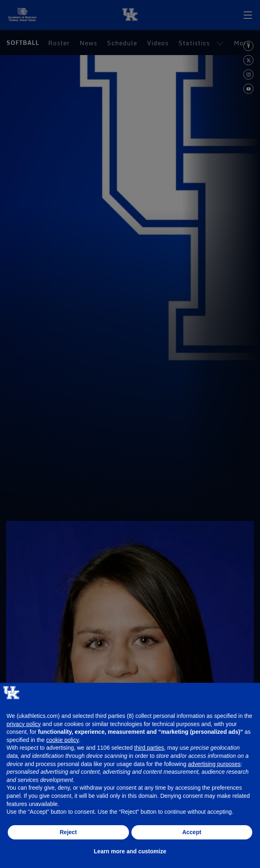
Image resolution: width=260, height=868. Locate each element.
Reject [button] (68, 832)
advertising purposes (214, 764)
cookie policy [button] (62, 740)
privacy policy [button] (24, 724)
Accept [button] (192, 832)
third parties (149, 748)
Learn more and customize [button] (130, 851)
